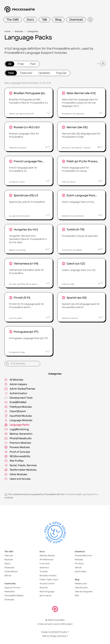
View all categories (84, 592)
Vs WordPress (11, 572)
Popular (61, 73)
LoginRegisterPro (90, 494)
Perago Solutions (58, 636)
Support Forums (12, 588)
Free (21, 64)
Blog (58, 20)
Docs (30, 20)
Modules (19, 31)
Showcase (9, 568)
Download (76, 20)
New (11, 73)
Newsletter (10, 592)
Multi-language (47, 592)
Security (44, 588)
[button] (101, 64)
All (10, 64)
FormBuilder (70, 494)
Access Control (47, 584)
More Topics (46, 596)
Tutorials (44, 572)
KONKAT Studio (59, 632)
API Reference (46, 560)
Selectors (44, 568)
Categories (33, 31)
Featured (26, 73)
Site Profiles (81, 572)
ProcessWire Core (83, 556)
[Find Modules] (22, 364)
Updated (44, 73)
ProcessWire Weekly (14, 596)
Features (9, 556)
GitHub (8, 576)
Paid (33, 64)
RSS (77, 596)
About (7, 564)
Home (7, 31)
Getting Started (47, 556)
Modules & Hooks (48, 576)
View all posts (81, 588)
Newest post (81, 584)
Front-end (45, 564)
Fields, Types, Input (49, 580)
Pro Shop (79, 564)
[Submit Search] (90, 20)
